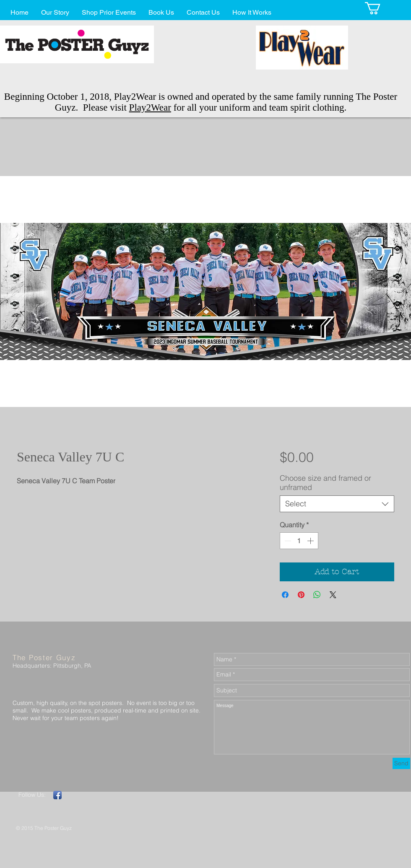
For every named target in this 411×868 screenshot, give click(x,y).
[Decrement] (287, 541)
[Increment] (311, 541)
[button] (380, 8)
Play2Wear (150, 108)
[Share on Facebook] (285, 595)
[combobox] (337, 504)
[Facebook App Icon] (57, 795)
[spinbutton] (299, 541)
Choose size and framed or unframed (325, 483)
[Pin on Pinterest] (301, 595)
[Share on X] (333, 595)
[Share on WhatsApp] (317, 595)
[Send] (401, 763)
